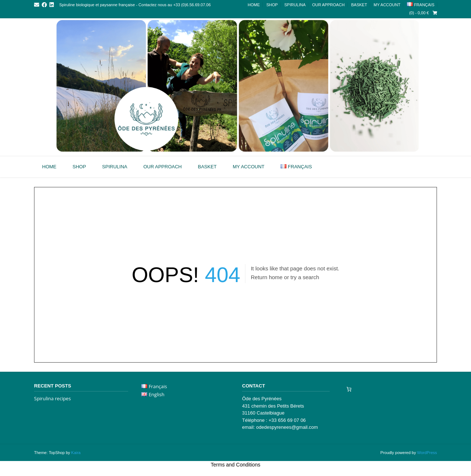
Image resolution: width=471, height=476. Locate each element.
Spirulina (295, 5)
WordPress (427, 453)
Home (254, 5)
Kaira (76, 453)
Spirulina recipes (52, 398)
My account (387, 5)
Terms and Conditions (235, 465)
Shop (272, 5)
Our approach (328, 5)
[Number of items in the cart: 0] (349, 389)
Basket (359, 5)
